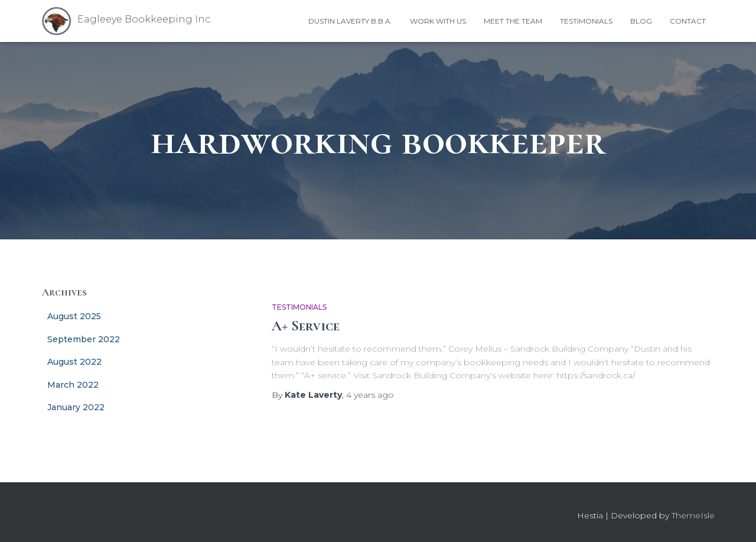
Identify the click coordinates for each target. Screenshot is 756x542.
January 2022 (76, 407)
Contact (688, 21)
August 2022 (74, 362)
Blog (641, 21)
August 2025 (74, 316)
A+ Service (306, 326)
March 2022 (73, 385)
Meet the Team (513, 21)
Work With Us (438, 21)
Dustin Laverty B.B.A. (350, 21)
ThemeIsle (693, 515)
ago (370, 395)
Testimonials (586, 21)
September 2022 (84, 339)
